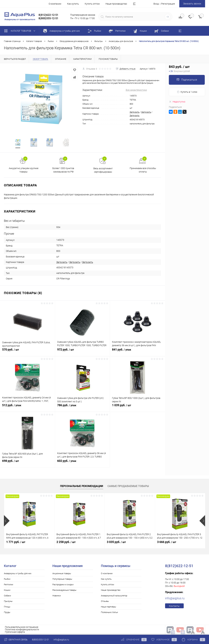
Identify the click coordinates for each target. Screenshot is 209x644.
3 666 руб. (167, 542)
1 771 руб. (16, 542)
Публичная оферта (15, 632)
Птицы (7, 607)
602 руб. (82, 463)
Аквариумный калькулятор (114, 596)
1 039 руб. (137, 407)
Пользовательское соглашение (22, 627)
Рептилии (8, 585)
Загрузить (135, 112)
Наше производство (116, 4)
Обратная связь (16, 640)
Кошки (7, 590)
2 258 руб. (66, 542)
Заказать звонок (192, 4)
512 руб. (27, 407)
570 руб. (27, 352)
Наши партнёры (109, 607)
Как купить (73, 4)
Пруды (7, 613)
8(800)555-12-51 (41, 640)
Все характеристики (136, 90)
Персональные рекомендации (82, 486)
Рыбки (7, 579)
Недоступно (177, 102)
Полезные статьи (109, 613)
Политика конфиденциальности (22, 630)
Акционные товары (62, 574)
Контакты (174, 606)
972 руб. (82, 352)
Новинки (57, 596)
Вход (156, 4)
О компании (55, 4)
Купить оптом (92, 4)
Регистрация (168, 4)
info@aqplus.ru (175, 599)
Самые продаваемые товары (128, 486)
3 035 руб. (116, 542)
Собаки (7, 596)
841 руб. (137, 352)
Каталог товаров (20, 31)
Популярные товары (62, 579)
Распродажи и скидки (63, 585)
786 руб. (82, 407)
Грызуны (8, 601)
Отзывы (105, 601)
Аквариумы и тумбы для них (18, 574)
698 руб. (27, 463)
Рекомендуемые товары (64, 590)
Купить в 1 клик (187, 92)
